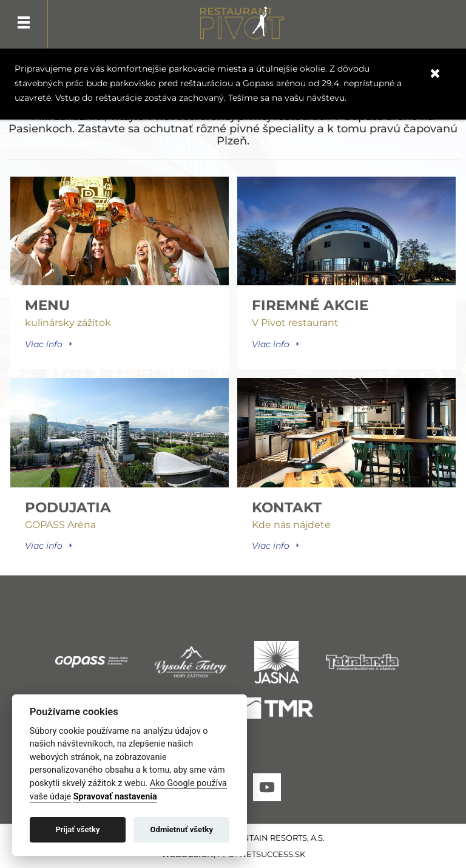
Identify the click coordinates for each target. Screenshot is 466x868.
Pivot (242, 25)
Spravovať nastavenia (115, 797)
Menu (24, 24)
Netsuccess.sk (272, 854)
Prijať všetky (77, 829)
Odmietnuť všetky (182, 829)
